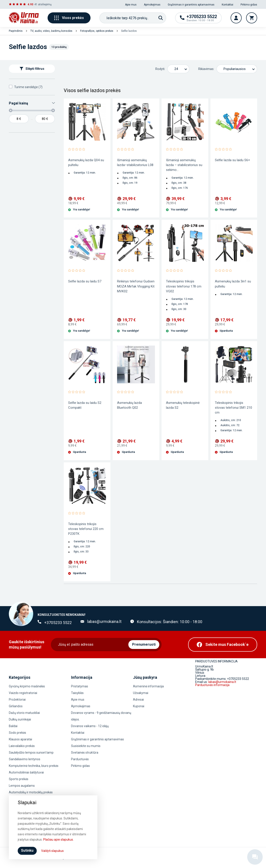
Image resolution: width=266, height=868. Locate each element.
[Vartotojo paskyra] (236, 18)
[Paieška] (161, 18)
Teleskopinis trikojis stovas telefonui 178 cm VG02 (184, 286)
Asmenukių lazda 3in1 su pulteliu (233, 284)
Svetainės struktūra (85, 753)
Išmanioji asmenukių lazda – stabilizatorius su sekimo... (184, 165)
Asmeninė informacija (148, 686)
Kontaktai (227, 5)
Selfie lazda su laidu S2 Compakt (85, 405)
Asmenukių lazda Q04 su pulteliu (86, 163)
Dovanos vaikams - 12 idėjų (90, 726)
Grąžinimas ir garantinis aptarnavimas (191, 5)
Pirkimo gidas (249, 5)
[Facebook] (223, 645)
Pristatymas (80, 686)
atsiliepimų (45, 4)
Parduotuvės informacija (212, 685)
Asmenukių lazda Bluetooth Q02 (129, 405)
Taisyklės (77, 693)
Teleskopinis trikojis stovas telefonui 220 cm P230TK (86, 529)
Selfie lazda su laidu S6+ (232, 160)
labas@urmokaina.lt (104, 621)
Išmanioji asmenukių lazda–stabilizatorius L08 (135, 163)
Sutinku (27, 850)
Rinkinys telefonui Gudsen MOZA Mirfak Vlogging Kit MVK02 (136, 286)
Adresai (138, 700)
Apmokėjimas (152, 5)
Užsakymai (141, 693)
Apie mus (131, 5)
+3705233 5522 (58, 623)
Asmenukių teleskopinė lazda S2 (183, 405)
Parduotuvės (80, 759)
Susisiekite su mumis (86, 746)
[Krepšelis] (252, 18)
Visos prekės (69, 18)
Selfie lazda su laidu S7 (85, 281)
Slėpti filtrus (32, 69)
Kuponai (139, 706)
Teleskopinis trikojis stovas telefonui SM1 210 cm (233, 408)
